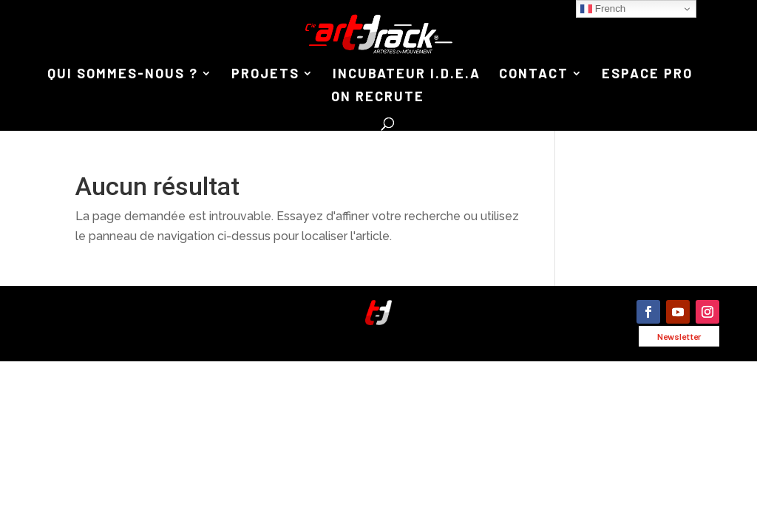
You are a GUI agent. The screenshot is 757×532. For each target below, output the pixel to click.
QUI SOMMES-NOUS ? (123, 75)
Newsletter (679, 336)
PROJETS (265, 75)
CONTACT (534, 75)
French (603, 9)
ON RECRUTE (378, 98)
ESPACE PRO (647, 75)
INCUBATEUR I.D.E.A (407, 75)
